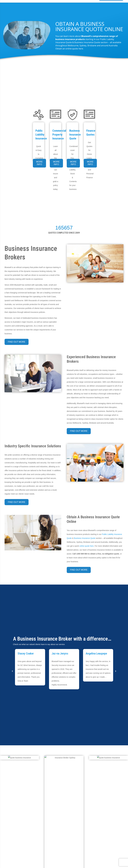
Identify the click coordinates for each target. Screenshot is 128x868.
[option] (30, 667)
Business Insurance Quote (85, 538)
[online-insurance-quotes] (19, 758)
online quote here (87, 546)
